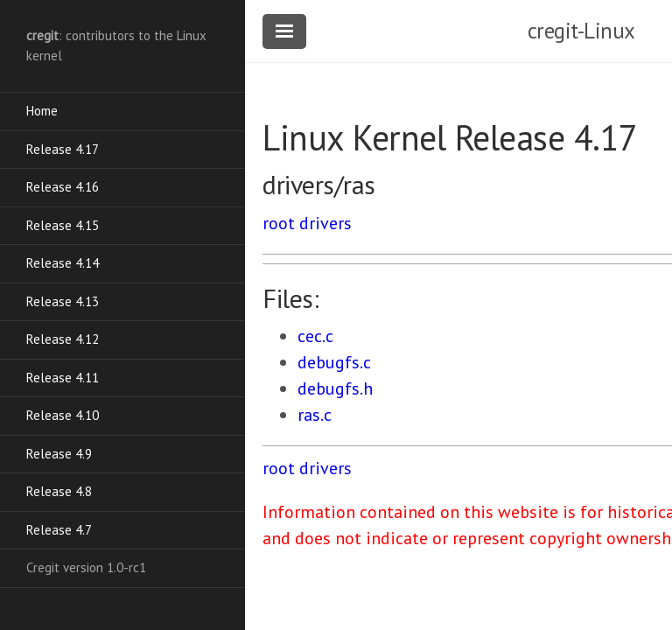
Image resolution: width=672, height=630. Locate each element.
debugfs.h (335, 388)
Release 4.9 (59, 454)
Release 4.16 (63, 187)
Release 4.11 (63, 378)
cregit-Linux (581, 31)
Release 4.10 (63, 415)
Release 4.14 (63, 263)
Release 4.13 (63, 301)
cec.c (315, 336)
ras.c (315, 415)
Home (42, 111)
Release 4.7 (59, 530)
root (279, 223)
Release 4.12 (63, 339)
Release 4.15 (63, 225)
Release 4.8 (59, 491)
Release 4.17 (63, 149)
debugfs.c (334, 362)
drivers (325, 223)
